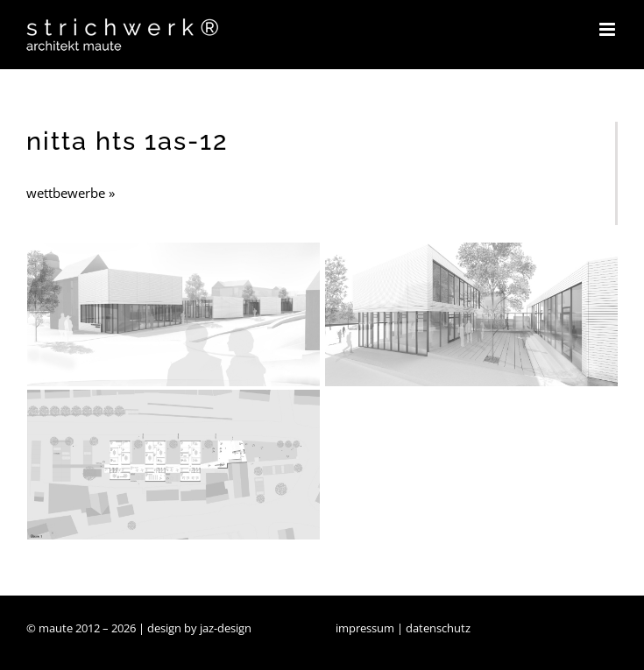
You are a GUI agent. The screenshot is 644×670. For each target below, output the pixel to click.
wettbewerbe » (71, 193)
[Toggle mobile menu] (609, 29)
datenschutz (438, 628)
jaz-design (226, 628)
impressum (365, 628)
